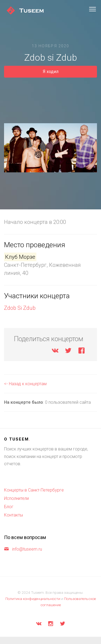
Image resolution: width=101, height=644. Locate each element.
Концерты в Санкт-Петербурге (34, 490)
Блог (9, 507)
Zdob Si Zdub (20, 308)
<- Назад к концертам (25, 384)
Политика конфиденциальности (33, 599)
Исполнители (16, 498)
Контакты (13, 515)
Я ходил (51, 72)
